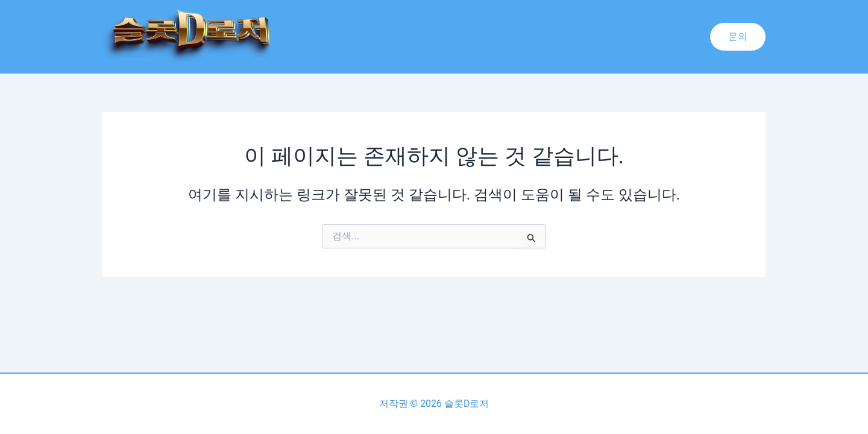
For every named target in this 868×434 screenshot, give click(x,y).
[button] (738, 37)
